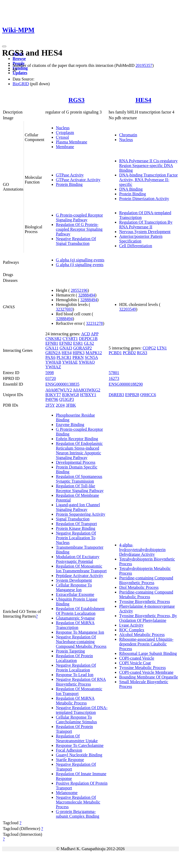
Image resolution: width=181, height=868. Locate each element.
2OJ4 (60, 405)
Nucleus (63, 128)
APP (95, 334)
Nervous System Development (145, 232)
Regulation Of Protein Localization (74, 658)
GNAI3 (66, 348)
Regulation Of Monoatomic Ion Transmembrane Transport (81, 568)
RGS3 (76, 100)
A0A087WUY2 (59, 390)
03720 (51, 378)
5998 (50, 373)
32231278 (94, 323)
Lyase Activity (131, 625)
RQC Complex (132, 630)
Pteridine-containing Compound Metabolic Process (146, 594)
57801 (114, 373)
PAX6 (50, 357)
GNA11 (52, 348)
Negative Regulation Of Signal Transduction (76, 241)
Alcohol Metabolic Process (142, 635)
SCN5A (91, 357)
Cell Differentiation (135, 246)
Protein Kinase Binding (76, 528)
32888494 (87, 295)
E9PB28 (132, 395)
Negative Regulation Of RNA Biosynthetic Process (81, 682)
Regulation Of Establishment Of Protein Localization (80, 611)
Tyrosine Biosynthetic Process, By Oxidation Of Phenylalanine (148, 618)
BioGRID (21, 84)
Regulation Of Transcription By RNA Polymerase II (146, 225)
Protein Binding (69, 184)
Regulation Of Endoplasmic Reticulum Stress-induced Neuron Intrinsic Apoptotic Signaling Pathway (79, 451)
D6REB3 (116, 395)
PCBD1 (115, 353)
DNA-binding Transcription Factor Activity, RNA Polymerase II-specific (148, 180)
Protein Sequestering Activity (81, 514)
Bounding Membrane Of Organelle (148, 677)
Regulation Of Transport (76, 524)
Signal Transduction (73, 519)
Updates (20, 73)
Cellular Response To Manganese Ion (74, 587)
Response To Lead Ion (75, 675)
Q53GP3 (67, 399)
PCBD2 (129, 353)
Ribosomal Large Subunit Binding (148, 653)
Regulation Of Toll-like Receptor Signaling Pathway (80, 488)
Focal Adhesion (69, 750)
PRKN (78, 357)
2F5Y (50, 405)
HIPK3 (79, 353)
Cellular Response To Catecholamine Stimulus (76, 719)
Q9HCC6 (148, 395)
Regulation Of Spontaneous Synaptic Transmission (79, 479)
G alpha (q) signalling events (80, 260)
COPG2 (149, 348)
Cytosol (62, 137)
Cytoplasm (65, 133)
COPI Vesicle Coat (135, 663)
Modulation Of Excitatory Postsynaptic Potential (78, 559)
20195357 (144, 65)
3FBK (71, 405)
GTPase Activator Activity (78, 180)
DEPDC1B (88, 339)
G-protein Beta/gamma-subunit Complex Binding (78, 814)
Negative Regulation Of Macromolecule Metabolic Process (78, 802)
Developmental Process (76, 462)
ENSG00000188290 (126, 384)
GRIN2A (53, 353)
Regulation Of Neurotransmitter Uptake (77, 738)
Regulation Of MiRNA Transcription (75, 625)
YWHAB (53, 362)
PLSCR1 (64, 357)
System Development (74, 580)
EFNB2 (66, 343)
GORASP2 (82, 348)
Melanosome (67, 793)
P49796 (52, 399)
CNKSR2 (53, 339)
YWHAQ (87, 362)
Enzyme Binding (70, 425)
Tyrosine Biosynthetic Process (145, 602)
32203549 (127, 309)
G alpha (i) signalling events (80, 265)
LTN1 (162, 348)
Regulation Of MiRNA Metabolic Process (75, 701)
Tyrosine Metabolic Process (142, 668)
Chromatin (128, 135)
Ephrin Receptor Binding (77, 439)
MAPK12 (94, 353)
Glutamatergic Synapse (75, 618)
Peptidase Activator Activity (79, 576)
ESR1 (78, 343)
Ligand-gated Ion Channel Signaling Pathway (78, 507)
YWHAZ (53, 367)
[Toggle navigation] (4, 46)
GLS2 (89, 343)
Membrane (65, 147)
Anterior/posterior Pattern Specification (141, 239)
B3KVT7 (53, 395)
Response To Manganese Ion (80, 632)
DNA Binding (131, 189)
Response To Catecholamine (80, 745)
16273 (114, 378)
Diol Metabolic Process (139, 587)
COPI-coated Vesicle (137, 658)
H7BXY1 (88, 395)
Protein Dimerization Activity (144, 199)
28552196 (79, 290)
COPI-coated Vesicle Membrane (146, 672)
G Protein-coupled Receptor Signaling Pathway (79, 217)
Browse (19, 59)
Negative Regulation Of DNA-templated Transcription (82, 710)
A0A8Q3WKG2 (86, 390)
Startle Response (70, 760)
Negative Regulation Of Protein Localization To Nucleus (76, 538)
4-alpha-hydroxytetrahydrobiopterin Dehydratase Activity (142, 550)
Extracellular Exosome (75, 594)
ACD (86, 334)
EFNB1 (52, 343)
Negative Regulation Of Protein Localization (76, 668)
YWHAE (70, 362)
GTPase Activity (70, 175)
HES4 (143, 100)
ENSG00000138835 (62, 384)
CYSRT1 (70, 339)
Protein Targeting (70, 651)
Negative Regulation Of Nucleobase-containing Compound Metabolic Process (81, 642)
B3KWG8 (70, 395)
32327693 (64, 309)
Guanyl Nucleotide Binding (79, 755)
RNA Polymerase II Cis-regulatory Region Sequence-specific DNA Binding (148, 166)
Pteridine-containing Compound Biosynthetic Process (146, 580)
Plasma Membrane (72, 142)
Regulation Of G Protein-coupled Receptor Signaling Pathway (79, 229)
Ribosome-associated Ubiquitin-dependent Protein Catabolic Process (146, 644)
